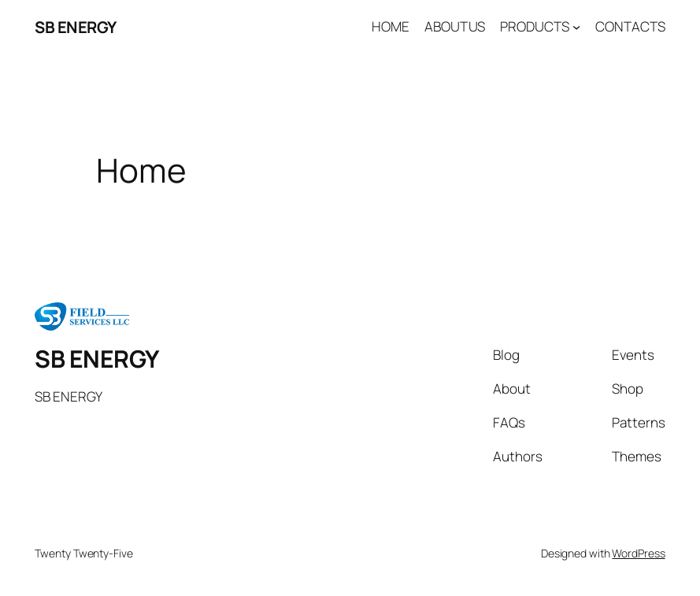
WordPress (638, 553)
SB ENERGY (76, 27)
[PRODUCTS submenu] (576, 27)
